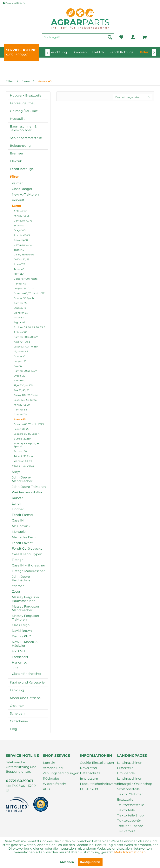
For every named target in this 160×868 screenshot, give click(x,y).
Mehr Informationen (130, 852)
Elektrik (16, 161)
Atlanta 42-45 (22, 235)
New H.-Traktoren (25, 194)
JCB (15, 668)
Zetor (16, 592)
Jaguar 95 (19, 322)
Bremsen (17, 153)
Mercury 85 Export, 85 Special (27, 445)
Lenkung (17, 690)
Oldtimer (17, 706)
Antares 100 (21, 332)
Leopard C (20, 361)
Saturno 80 (20, 451)
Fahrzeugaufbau (23, 103)
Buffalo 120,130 (22, 439)
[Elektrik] (98, 52)
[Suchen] (110, 37)
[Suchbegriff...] (78, 37)
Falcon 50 (20, 381)
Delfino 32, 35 (22, 259)
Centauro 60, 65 (23, 245)
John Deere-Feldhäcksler (22, 578)
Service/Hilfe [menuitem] (13, 3)
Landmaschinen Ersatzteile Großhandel (130, 768)
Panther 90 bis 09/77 (26, 337)
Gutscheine (19, 721)
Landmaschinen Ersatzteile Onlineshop (135, 781)
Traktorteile (126, 810)
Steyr (16, 472)
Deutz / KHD (21, 636)
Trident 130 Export (24, 456)
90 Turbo (19, 274)
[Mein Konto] (130, 37)
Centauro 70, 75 (23, 221)
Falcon (18, 366)
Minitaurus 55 (22, 216)
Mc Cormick (21, 526)
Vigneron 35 (21, 313)
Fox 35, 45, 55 (22, 390)
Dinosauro (20, 308)
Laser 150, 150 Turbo (25, 400)
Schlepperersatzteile (26, 138)
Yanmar (18, 586)
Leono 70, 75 (21, 429)
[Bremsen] (80, 52)
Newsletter (89, 768)
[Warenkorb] (139, 37)
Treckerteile (126, 831)
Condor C (19, 356)
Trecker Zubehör (130, 826)
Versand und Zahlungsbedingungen (60, 771)
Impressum (89, 779)
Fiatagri (18, 560)
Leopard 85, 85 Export (27, 434)
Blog (13, 729)
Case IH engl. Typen (27, 554)
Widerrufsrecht (55, 784)
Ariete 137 (19, 264)
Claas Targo (21, 625)
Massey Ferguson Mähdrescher (25, 608)
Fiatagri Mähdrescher (28, 571)
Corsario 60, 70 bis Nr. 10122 (30, 293)
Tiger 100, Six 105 (23, 385)
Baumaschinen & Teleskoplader (23, 128)
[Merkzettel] (121, 37)
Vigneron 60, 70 (23, 461)
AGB (46, 789)
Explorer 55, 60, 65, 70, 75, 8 (30, 327)
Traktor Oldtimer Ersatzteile (130, 797)
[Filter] (144, 52)
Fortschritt (20, 657)
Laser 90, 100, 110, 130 (26, 347)
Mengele (19, 532)
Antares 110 (20, 414)
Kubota (18, 498)
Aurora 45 (20, 419)
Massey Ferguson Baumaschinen (25, 599)
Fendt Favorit (22, 543)
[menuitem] (78, 39)
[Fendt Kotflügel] (122, 52)
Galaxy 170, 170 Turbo (26, 395)
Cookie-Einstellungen (97, 763)
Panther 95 (20, 303)
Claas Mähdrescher (27, 674)
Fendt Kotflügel (22, 169)
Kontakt (49, 763)
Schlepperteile (128, 789)
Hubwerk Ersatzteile (26, 95)
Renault (18, 200)
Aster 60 (19, 318)
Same (16, 206)
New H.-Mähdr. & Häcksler (25, 644)
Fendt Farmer (23, 515)
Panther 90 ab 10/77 (25, 371)
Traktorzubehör (129, 821)
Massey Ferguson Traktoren (25, 618)
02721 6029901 (17, 55)
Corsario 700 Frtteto (26, 279)
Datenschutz (90, 773)
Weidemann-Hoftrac (28, 492)
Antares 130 (20, 211)
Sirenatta (19, 225)
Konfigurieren (90, 862)
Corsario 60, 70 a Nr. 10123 (29, 424)
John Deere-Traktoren (29, 487)
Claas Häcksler (23, 466)
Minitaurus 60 (22, 405)
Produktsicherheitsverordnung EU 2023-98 (98, 786)
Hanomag (20, 662)
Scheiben (17, 713)
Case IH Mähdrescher (28, 565)
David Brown (22, 631)
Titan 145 (19, 250)
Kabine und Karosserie (27, 682)
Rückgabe (51, 779)
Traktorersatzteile (131, 805)
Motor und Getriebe (25, 698)
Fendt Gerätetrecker (28, 549)
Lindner (18, 509)
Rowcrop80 (21, 240)
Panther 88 (20, 410)
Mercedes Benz (24, 537)
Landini (18, 504)
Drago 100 (20, 230)
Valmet (17, 183)
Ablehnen (67, 862)
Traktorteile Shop (130, 815)
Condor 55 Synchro (25, 298)
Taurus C (19, 269)
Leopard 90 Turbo (24, 288)
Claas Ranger (22, 189)
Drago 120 (20, 376)
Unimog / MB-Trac (24, 111)
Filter (14, 177)
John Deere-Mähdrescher (22, 479)
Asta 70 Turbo (22, 342)
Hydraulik (17, 119)
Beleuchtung (20, 146)
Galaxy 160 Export (24, 255)
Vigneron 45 (21, 351)
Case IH (18, 520)
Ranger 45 (20, 284)
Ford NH (18, 651)
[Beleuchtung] (57, 52)
